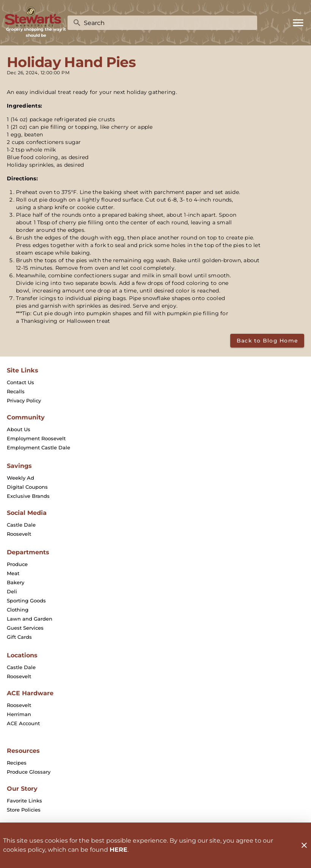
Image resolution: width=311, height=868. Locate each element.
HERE (119, 850)
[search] (168, 23)
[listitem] (20, 382)
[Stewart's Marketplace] (36, 17)
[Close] (304, 845)
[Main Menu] (298, 23)
